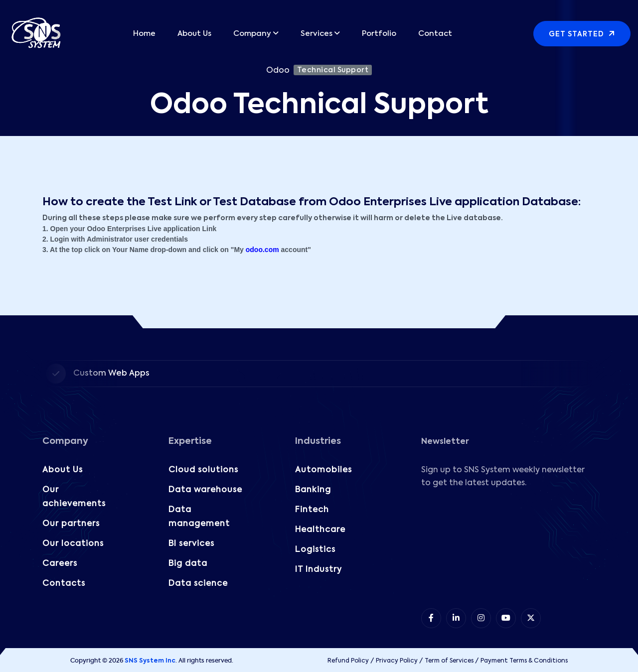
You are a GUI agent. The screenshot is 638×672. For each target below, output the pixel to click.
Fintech (312, 510)
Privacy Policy (397, 661)
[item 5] (531, 618)
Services (317, 34)
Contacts (64, 584)
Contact (435, 34)
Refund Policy (348, 661)
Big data (188, 564)
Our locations (73, 544)
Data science (198, 584)
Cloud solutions (203, 470)
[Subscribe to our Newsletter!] (508, 547)
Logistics (315, 550)
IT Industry (319, 570)
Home (144, 34)
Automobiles (323, 470)
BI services (191, 544)
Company (252, 34)
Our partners (71, 524)
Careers (60, 564)
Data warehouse (205, 490)
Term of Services (449, 661)
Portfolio (379, 34)
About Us (194, 34)
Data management (199, 517)
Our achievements (74, 497)
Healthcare (320, 530)
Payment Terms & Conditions (524, 661)
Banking (313, 490)
